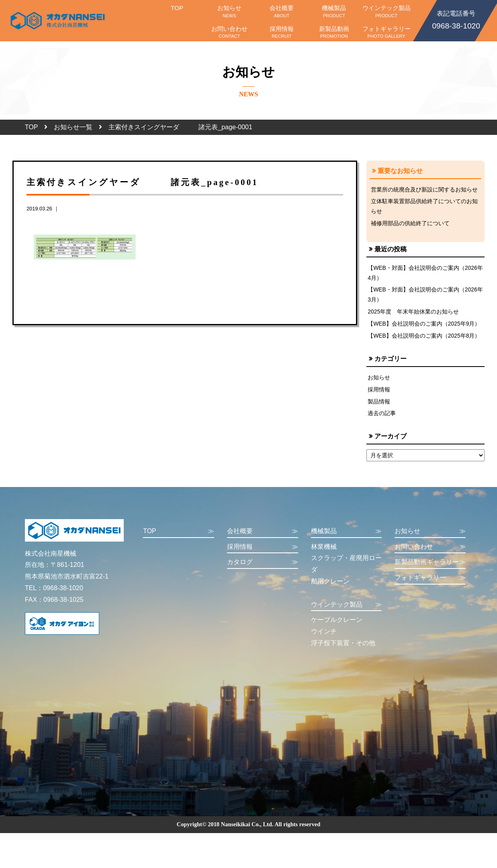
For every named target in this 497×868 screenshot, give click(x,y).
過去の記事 (382, 418)
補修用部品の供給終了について (410, 224)
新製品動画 (334, 32)
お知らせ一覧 (73, 127)
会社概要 (282, 11)
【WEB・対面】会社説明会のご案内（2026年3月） (423, 297)
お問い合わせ (229, 32)
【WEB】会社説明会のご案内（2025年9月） (424, 327)
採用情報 (282, 32)
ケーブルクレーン (337, 625)
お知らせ (229, 11)
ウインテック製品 (386, 11)
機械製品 (334, 11)
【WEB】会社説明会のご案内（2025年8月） (424, 339)
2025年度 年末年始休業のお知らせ (413, 314)
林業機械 (324, 552)
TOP (177, 11)
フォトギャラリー (386, 32)
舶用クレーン (330, 586)
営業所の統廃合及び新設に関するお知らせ (424, 189)
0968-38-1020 (456, 19)
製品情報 (379, 406)
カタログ (263, 568)
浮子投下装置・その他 (343, 648)
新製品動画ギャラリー (430, 568)
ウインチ (324, 637)
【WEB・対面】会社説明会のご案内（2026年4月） (423, 274)
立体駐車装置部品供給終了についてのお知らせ (424, 207)
